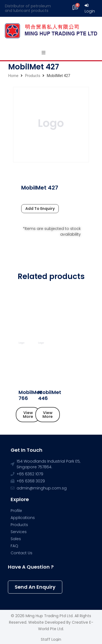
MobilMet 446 (50, 395)
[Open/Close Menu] (44, 53)
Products (33, 76)
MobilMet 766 (30, 395)
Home (13, 76)
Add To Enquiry (40, 209)
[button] (28, 415)
